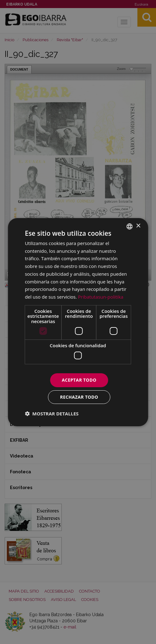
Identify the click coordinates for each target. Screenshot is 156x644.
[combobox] (130, 226)
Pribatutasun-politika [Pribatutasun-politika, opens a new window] (101, 297)
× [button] (138, 226)
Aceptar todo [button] (79, 380)
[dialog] (78, 322)
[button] (52, 414)
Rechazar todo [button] (79, 397)
